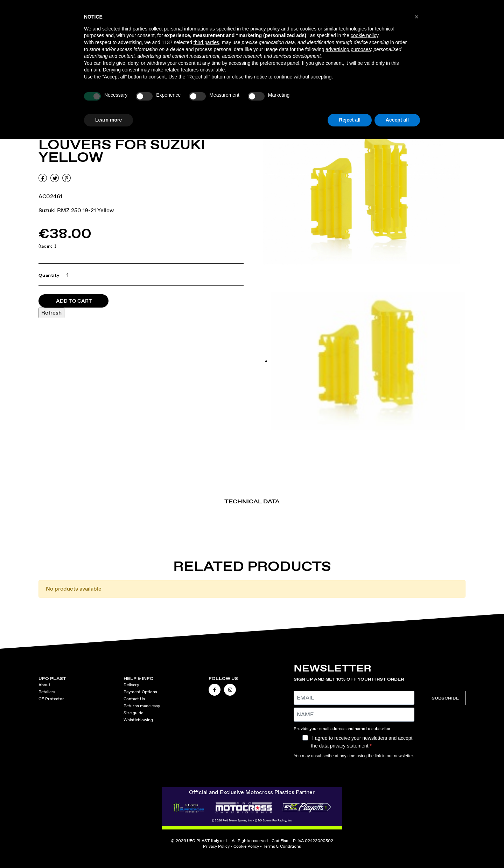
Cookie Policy (246, 846)
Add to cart (74, 301)
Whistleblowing (138, 720)
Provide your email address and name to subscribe (342, 729)
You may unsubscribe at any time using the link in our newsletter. (354, 756)
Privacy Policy (216, 846)
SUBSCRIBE (445, 698)
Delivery (131, 685)
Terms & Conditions (282, 846)
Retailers (47, 692)
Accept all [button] (397, 120)
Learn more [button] (108, 120)
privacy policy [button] (265, 29)
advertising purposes (348, 49)
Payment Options (140, 692)
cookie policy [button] (365, 35)
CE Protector (51, 699)
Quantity (49, 275)
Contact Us (134, 699)
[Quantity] (66, 275)
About (44, 685)
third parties (206, 42)
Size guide (133, 713)
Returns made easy (142, 706)
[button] (416, 17)
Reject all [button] (349, 120)
